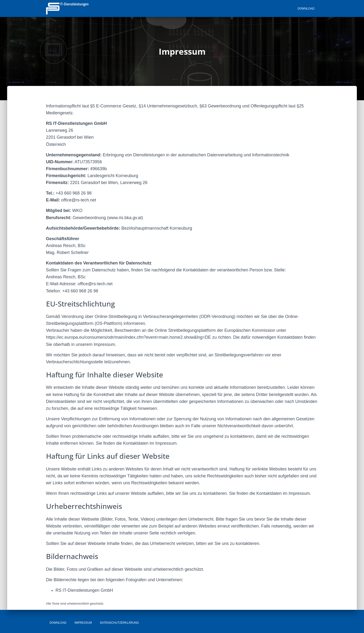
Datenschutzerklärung (119, 623)
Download (306, 9)
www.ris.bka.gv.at (125, 218)
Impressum (83, 623)
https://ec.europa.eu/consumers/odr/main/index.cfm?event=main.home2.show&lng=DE (129, 337)
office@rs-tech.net (79, 200)
